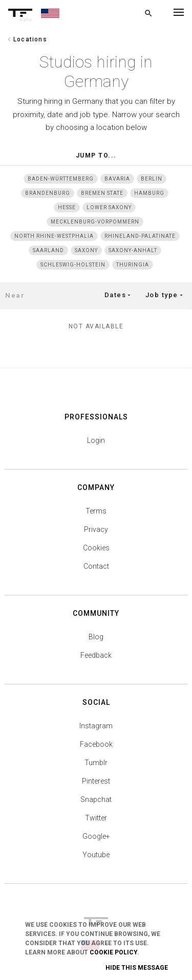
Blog (96, 637)
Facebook (96, 744)
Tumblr (96, 763)
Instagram (96, 726)
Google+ (96, 836)
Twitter (96, 818)
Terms (96, 511)
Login (96, 440)
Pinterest (96, 781)
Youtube (96, 855)
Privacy (96, 529)
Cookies (96, 548)
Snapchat (96, 799)
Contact (96, 566)
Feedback (96, 655)
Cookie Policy (113, 952)
